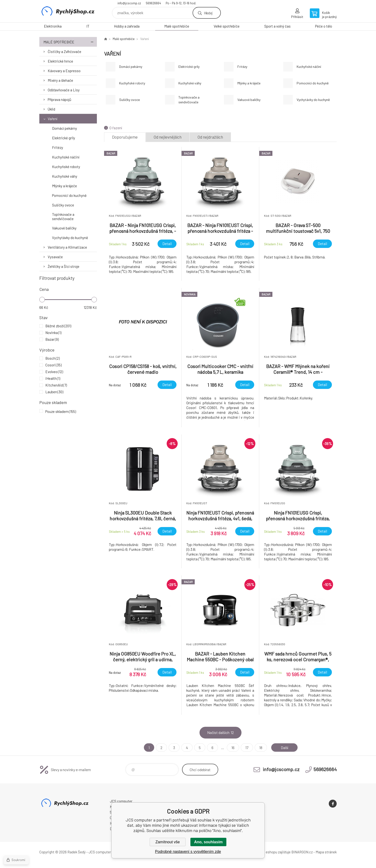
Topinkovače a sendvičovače (63, 217)
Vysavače (55, 257)
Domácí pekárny (65, 128)
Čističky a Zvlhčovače (65, 52)
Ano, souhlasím (208, 842)
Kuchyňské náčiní (66, 157)
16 (232, 748)
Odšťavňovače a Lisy (64, 90)
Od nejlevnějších (168, 137)
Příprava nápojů (59, 100)
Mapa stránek (326, 852)
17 (246, 748)
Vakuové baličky (64, 228)
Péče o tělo (324, 26)
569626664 (153, 3)
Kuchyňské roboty (66, 167)
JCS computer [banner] (68, 11)
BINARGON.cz (302, 852)
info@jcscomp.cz (129, 3)
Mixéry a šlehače (60, 80)
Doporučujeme (125, 137)
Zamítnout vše (167, 842)
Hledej (208, 13)
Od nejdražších (210, 137)
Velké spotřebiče (227, 26)
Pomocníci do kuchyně (69, 195)
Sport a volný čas (277, 26)
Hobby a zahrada (127, 26)
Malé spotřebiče (177, 26)
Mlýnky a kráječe (65, 186)
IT (88, 26)
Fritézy (58, 147)
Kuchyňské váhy (65, 176)
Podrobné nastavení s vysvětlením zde (188, 852)
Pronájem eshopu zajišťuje (270, 852)
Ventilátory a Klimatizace (67, 247)
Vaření (53, 119)
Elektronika (53, 26)
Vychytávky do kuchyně (70, 238)
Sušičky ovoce (63, 205)
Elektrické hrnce (60, 61)
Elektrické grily (64, 138)
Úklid (51, 109)
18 (260, 748)
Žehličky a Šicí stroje (64, 266)
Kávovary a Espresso (64, 71)
